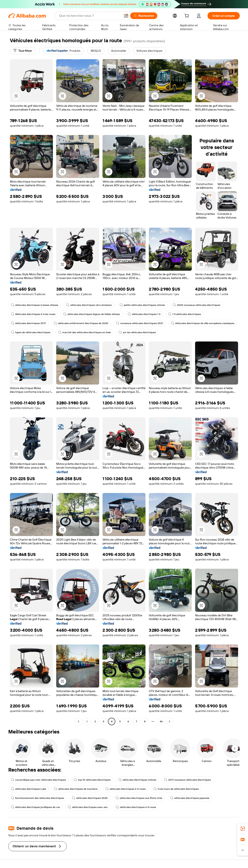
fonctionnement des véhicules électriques (38, 798)
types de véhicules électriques (31, 332)
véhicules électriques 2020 (90, 798)
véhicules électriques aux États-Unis (139, 798)
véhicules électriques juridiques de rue (35, 807)
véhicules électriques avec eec (88, 807)
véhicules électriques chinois (137, 780)
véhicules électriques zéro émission (89, 305)
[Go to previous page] (79, 721)
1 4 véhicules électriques (185, 314)
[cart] (187, 16)
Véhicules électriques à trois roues (33, 314)
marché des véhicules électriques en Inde (85, 332)
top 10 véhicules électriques (92, 780)
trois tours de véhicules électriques (176, 789)
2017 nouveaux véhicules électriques (187, 780)
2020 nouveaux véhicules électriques (197, 305)
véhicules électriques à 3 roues (126, 789)
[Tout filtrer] (23, 51)
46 (161, 721)
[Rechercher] (144, 16)
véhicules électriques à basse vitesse (35, 305)
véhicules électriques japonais (190, 798)
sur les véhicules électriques (137, 332)
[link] (243, 829)
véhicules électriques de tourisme (76, 789)
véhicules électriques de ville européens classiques (203, 323)
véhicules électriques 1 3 (144, 314)
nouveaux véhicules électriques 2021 (140, 323)
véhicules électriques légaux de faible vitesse (92, 314)
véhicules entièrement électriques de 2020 (81, 323)
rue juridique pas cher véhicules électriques (38, 780)
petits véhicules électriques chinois (142, 305)
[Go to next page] (169, 721)
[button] (126, 16)
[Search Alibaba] (90, 16)
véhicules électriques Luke (29, 789)
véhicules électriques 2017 (28, 323)
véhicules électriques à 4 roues (136, 807)
